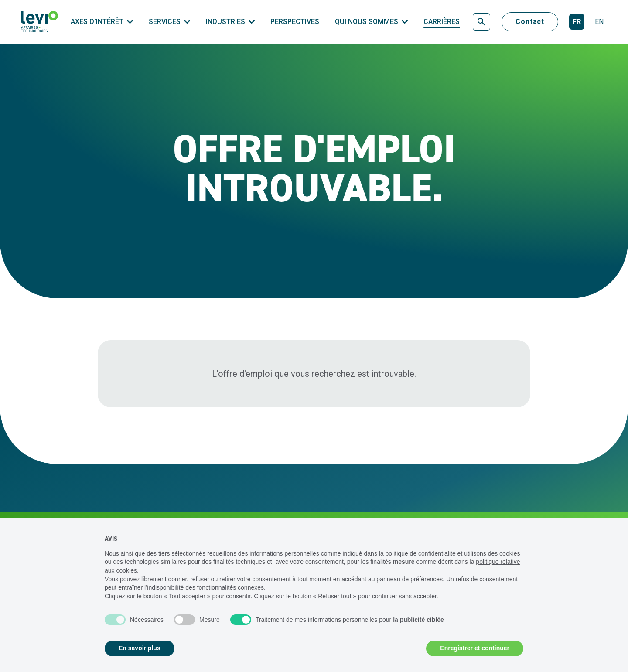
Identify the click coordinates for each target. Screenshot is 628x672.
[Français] (577, 22)
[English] (599, 22)
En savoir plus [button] (140, 648)
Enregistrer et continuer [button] (475, 648)
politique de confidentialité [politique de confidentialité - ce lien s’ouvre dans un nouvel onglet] (421, 553)
